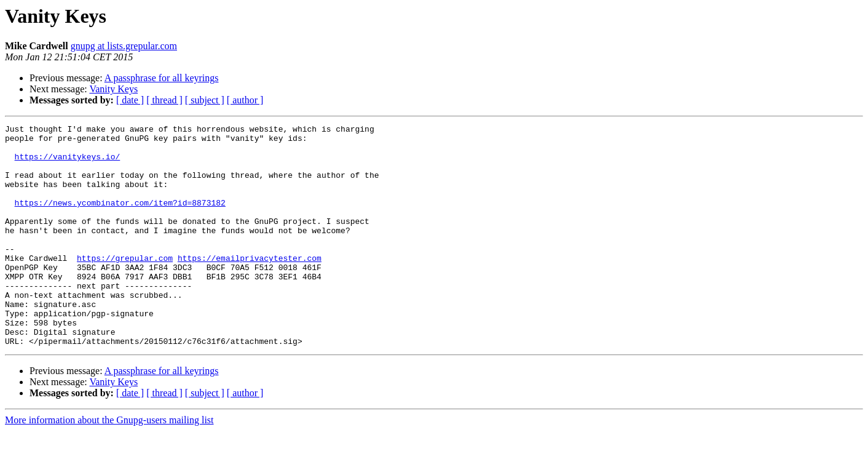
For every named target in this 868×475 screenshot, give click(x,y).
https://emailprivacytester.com (250, 285)
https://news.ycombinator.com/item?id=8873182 (120, 219)
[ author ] (245, 100)
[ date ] (130, 100)
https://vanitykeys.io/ (68, 164)
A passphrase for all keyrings (162, 78)
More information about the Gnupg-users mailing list (109, 464)
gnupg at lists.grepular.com (124, 46)
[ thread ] (164, 100)
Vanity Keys (113, 89)
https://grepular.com (125, 285)
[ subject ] (205, 100)
